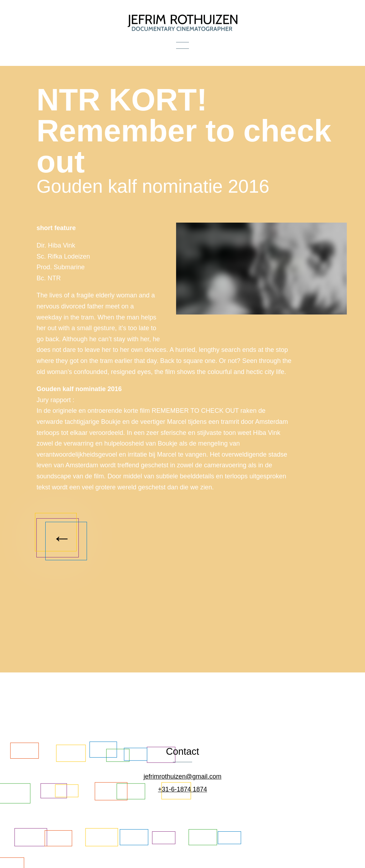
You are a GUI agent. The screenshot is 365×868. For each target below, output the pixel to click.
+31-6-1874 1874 (182, 789)
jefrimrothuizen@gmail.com (182, 776)
